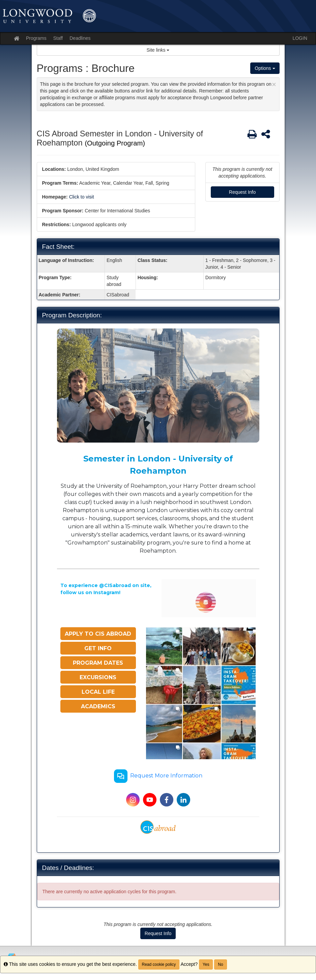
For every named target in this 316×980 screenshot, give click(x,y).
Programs (36, 38)
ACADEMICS (98, 706)
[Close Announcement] (274, 84)
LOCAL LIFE (98, 692)
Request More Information (158, 776)
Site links (158, 50)
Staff (58, 38)
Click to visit (82, 197)
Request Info (242, 192)
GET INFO (98, 648)
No (220, 964)
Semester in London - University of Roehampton (158, 465)
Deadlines (80, 38)
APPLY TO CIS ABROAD (98, 634)
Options (265, 68)
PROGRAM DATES (98, 663)
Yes (206, 964)
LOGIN (300, 38)
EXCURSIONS (98, 677)
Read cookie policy (159, 964)
